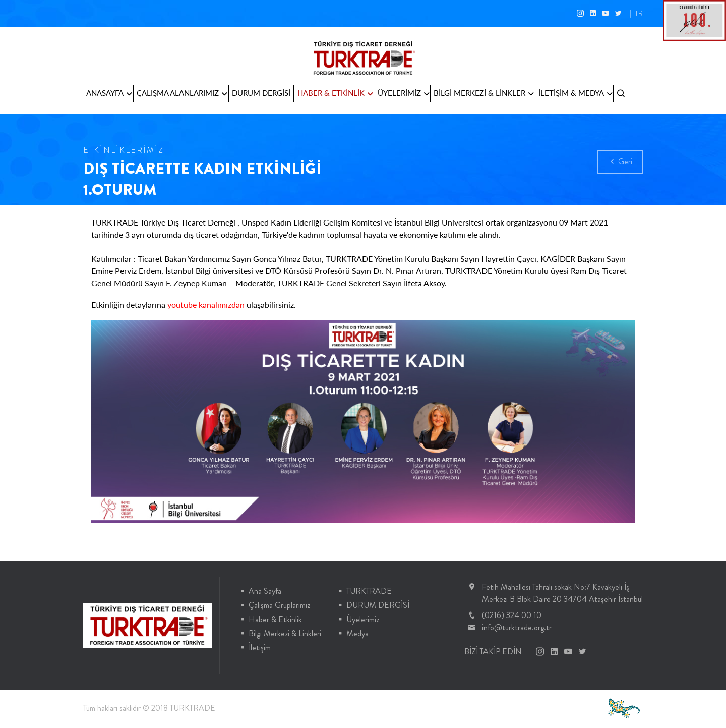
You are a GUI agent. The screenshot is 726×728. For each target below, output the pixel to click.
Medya (357, 633)
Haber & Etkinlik (275, 619)
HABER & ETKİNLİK (335, 94)
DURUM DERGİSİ (261, 93)
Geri (620, 163)
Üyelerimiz (363, 619)
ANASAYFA (109, 94)
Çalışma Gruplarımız (279, 605)
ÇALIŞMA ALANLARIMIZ (182, 94)
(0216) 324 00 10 (512, 615)
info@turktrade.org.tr (517, 627)
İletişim (260, 648)
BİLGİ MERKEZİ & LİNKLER (484, 94)
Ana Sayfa (265, 591)
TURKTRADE (369, 591)
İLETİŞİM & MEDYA (576, 94)
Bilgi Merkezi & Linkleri (285, 633)
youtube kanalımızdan (206, 304)
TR (639, 13)
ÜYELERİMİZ (404, 94)
